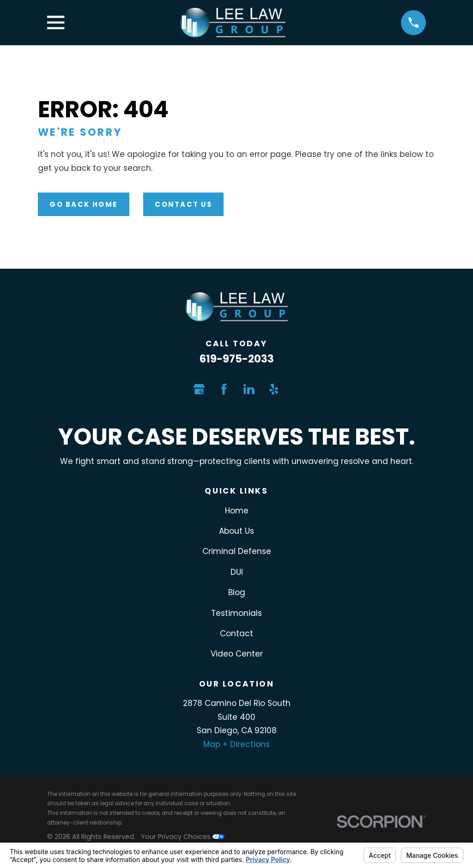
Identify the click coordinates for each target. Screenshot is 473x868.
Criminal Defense (237, 551)
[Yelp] (274, 389)
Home (237, 511)
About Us (236, 531)
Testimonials (236, 613)
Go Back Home (83, 204)
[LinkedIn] (249, 389)
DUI (237, 572)
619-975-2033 (237, 359)
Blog (237, 592)
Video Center (237, 654)
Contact (236, 633)
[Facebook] (224, 389)
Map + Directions (236, 744)
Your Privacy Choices (183, 837)
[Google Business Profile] (199, 389)
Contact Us (183, 204)
